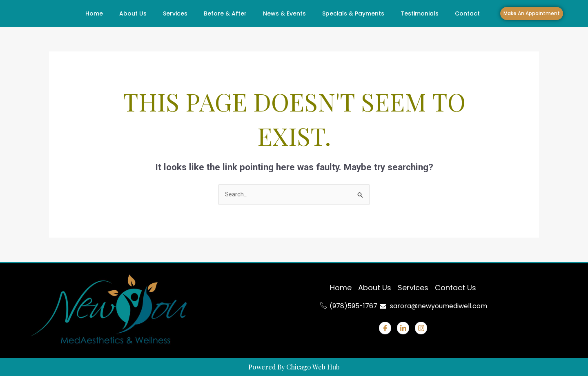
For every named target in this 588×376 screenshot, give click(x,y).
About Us (133, 13)
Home (94, 13)
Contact (467, 13)
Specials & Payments (353, 13)
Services (175, 13)
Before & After (225, 13)
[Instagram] (421, 328)
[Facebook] (385, 328)
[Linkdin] (403, 328)
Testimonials (420, 13)
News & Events (284, 13)
